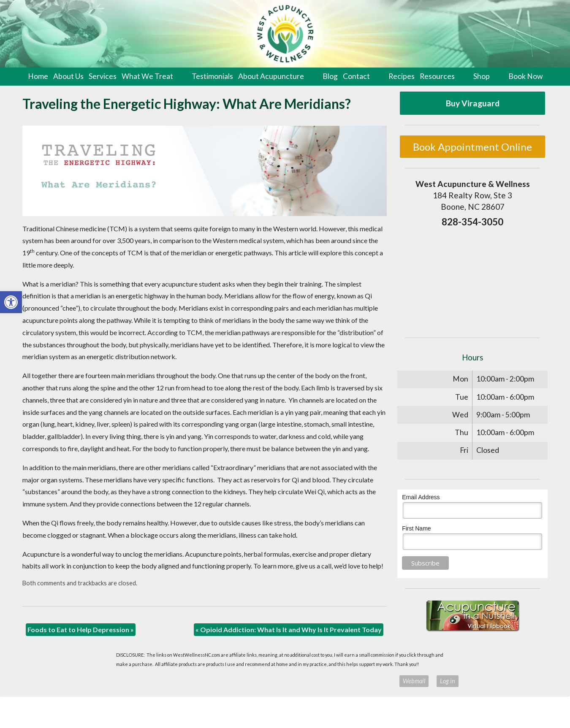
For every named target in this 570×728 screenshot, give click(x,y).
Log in (448, 681)
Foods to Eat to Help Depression (81, 629)
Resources (437, 76)
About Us (68, 76)
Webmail (414, 681)
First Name (416, 528)
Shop (482, 76)
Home (38, 76)
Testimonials (212, 76)
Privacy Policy (378, 681)
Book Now (525, 76)
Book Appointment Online (472, 147)
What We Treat (147, 76)
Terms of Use (342, 681)
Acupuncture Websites (137, 681)
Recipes (402, 76)
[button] (11, 302)
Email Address (421, 497)
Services (103, 76)
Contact (356, 76)
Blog (330, 76)
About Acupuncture (271, 76)
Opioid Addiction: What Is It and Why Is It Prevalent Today (289, 629)
